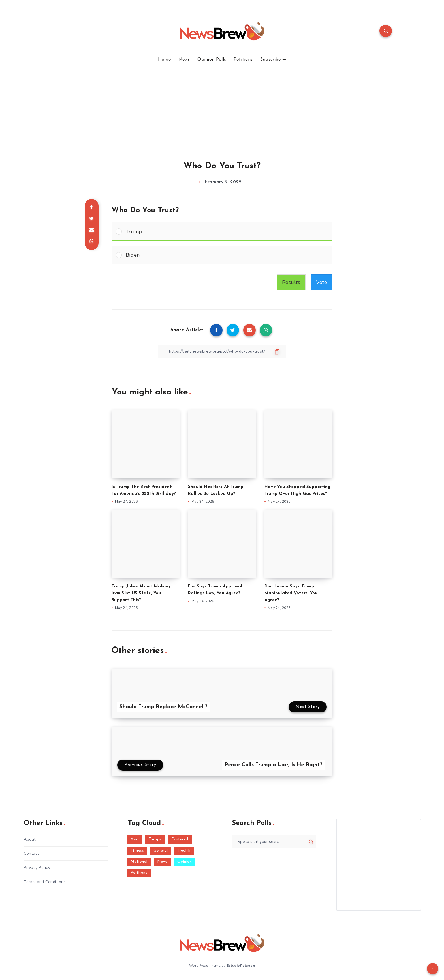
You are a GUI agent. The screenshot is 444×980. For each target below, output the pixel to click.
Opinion (185, 862)
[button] (227, 231)
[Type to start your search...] (274, 842)
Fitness (137, 851)
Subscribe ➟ (273, 60)
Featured (180, 839)
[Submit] (311, 842)
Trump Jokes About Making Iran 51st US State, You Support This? (141, 593)
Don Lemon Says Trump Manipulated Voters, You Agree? (291, 593)
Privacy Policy (37, 868)
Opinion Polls (212, 60)
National (139, 862)
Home (164, 60)
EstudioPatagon (241, 966)
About (30, 839)
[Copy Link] (222, 351)
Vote (322, 282)
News (184, 60)
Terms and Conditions (45, 882)
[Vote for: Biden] (222, 255)
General (161, 851)
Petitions (243, 60)
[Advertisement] (222, 105)
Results (291, 282)
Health (184, 851)
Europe (155, 839)
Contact (31, 853)
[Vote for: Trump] (222, 231)
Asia (135, 839)
